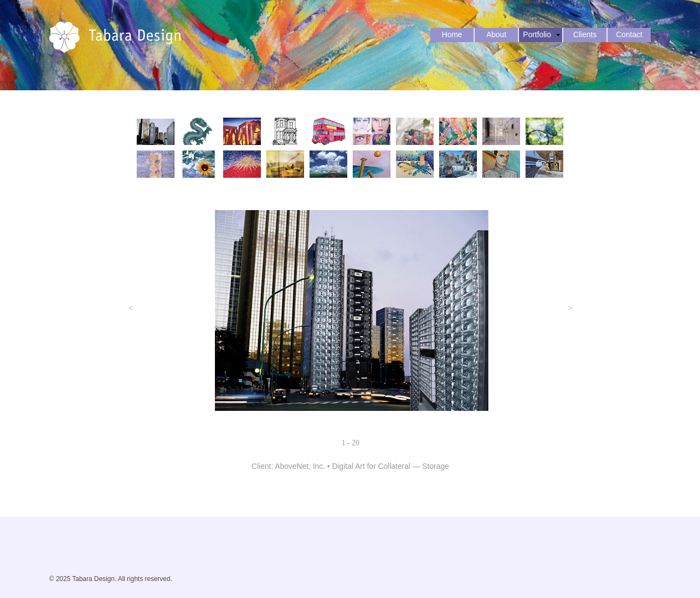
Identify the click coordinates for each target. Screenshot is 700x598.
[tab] (156, 131)
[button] (131, 309)
